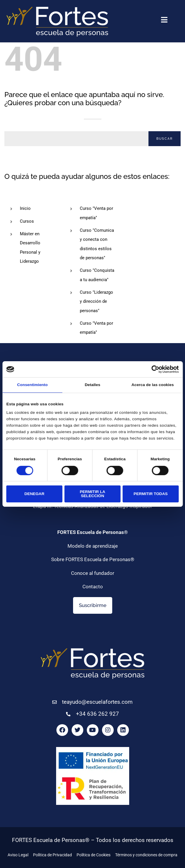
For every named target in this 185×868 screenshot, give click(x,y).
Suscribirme (93, 605)
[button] (164, 21)
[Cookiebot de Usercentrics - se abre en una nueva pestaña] (153, 369)
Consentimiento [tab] (33, 385)
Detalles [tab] (92, 385)
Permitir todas (151, 494)
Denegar (34, 494)
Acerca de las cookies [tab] (153, 385)
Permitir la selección (92, 494)
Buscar (165, 139)
